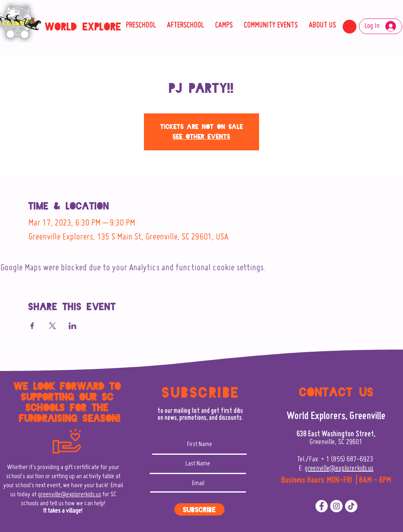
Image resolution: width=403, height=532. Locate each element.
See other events (201, 137)
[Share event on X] (52, 326)
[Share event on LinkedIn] (73, 326)
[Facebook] (322, 506)
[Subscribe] (199, 509)
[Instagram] (336, 506)
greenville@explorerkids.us (69, 495)
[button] (350, 27)
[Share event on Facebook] (32, 326)
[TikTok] (351, 506)
